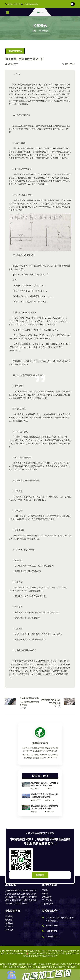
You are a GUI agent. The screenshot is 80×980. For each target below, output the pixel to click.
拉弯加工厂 (13, 64)
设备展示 (9, 923)
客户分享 (9, 927)
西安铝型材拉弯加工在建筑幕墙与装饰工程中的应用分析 (44, 807)
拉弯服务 (9, 920)
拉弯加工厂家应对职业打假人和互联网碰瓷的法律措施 (44, 796)
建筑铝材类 (47, 897)
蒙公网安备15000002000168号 (42, 953)
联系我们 (40, 875)
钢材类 (45, 894)
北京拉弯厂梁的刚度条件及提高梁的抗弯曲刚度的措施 (29, 702)
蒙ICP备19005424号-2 (16, 953)
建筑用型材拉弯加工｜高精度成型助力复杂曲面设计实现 (44, 784)
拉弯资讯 (44, 31)
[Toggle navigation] (7, 12)
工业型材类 (47, 900)
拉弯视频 (9, 916)
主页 (34, 31)
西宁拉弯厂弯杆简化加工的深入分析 (51, 702)
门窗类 (45, 890)
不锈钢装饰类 (48, 904)
